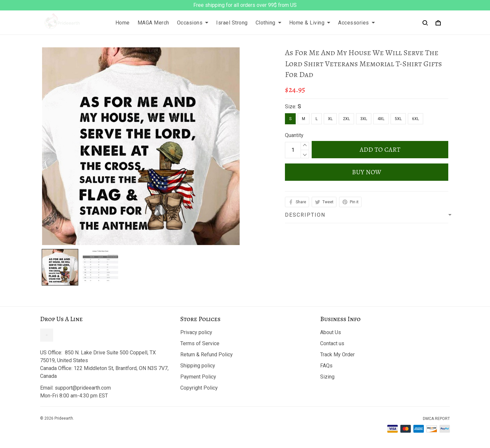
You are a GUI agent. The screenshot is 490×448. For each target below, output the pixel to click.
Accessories (356, 23)
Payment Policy (198, 377)
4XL (381, 119)
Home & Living (310, 23)
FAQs (326, 366)
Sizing (327, 377)
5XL (398, 119)
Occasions (193, 23)
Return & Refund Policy (207, 355)
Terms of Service (200, 343)
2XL (346, 119)
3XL (364, 119)
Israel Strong (232, 23)
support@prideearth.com (83, 388)
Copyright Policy (199, 388)
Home (123, 23)
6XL (416, 119)
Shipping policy (198, 366)
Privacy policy (196, 332)
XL (330, 119)
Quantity (294, 135)
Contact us (332, 343)
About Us (331, 332)
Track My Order (337, 355)
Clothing (268, 23)
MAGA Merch (153, 23)
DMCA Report (436, 419)
